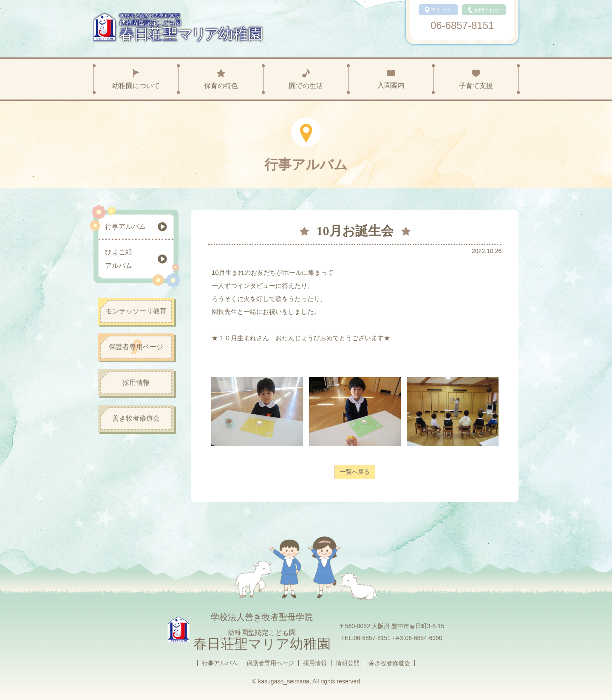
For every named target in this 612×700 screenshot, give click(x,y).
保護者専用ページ (270, 663)
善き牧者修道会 (389, 663)
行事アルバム (220, 663)
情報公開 (348, 663)
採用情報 (315, 663)
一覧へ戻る (355, 472)
